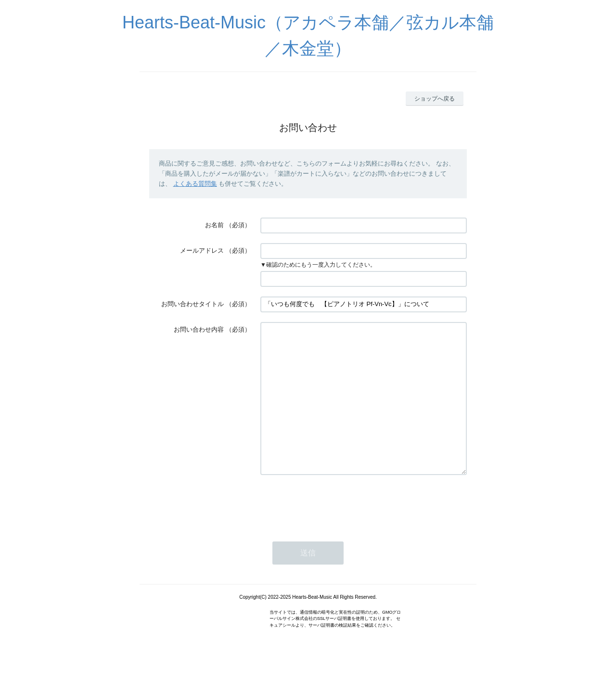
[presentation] (334, 532)
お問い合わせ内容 (199, 329)
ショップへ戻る (435, 99)
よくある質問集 (195, 184)
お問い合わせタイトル (192, 304)
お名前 (214, 225)
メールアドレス (202, 251)
